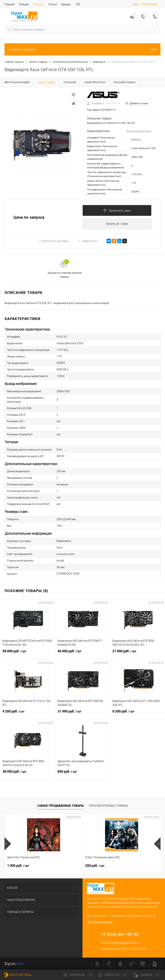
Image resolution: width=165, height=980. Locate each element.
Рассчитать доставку (53, 241)
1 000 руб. (18, 866)
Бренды (66, 4)
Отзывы (24, 4)
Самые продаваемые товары (61, 806)
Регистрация (150, 4)
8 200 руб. (137, 714)
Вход (136, 4)
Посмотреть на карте (100, 922)
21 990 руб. (137, 654)
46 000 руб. (82, 654)
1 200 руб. (122, 866)
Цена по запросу (29, 217)
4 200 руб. (27, 714)
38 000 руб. (27, 774)
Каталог (39, 4)
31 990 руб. (82, 714)
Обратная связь (18, 975)
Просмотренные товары (108, 806)
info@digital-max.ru (125, 943)
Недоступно (87, 241)
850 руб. (82, 774)
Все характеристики (139, 131)
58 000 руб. (27, 654)
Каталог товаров (82, 49)
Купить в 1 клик (117, 224)
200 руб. (69, 866)
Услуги (53, 4)
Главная (10, 4)
